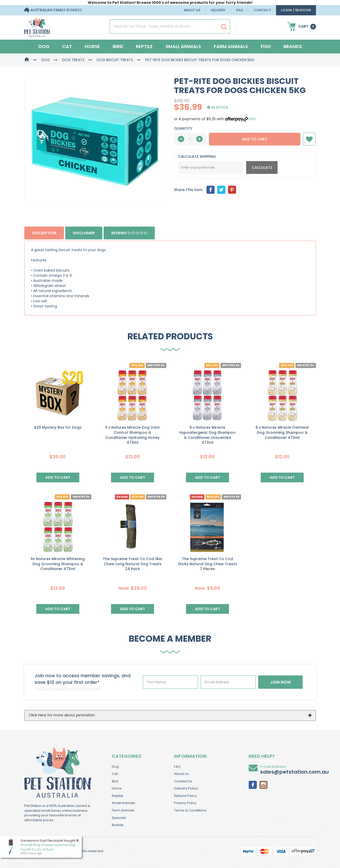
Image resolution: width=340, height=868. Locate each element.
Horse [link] (117, 788)
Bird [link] (115, 781)
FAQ (240, 10)
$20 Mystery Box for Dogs (58, 427)
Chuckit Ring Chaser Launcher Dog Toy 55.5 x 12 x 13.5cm (48, 847)
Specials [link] (119, 818)
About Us (192, 10)
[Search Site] (224, 27)
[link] (253, 784)
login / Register (296, 10)
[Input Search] (164, 26)
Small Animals (183, 46)
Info (253, 119)
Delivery (218, 10)
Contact (262, 10)
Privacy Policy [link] (185, 803)
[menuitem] (211, 190)
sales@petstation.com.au (294, 772)
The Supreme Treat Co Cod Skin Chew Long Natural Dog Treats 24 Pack (133, 564)
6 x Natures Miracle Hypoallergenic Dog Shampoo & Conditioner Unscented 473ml (207, 435)
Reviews (129, 233)
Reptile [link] (118, 796)
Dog (44, 46)
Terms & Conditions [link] (190, 810)
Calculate (262, 168)
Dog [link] (115, 767)
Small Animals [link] (123, 803)
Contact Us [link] (183, 781)
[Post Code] (211, 168)
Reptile (144, 46)
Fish (266, 46)
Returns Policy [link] (185, 796)
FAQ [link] (177, 767)
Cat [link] (115, 774)
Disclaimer (84, 233)
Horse (92, 46)
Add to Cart (255, 139)
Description (44, 233)
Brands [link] (118, 825)
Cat (67, 46)
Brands (293, 46)
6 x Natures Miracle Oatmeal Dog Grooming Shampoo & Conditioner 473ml (282, 432)
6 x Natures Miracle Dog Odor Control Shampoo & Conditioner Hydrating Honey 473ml (133, 435)
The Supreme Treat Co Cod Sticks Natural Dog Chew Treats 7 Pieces (207, 564)
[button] (309, 139)
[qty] (190, 139)
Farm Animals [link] (123, 810)
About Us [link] (181, 774)
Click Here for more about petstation (62, 715)
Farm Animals (231, 46)
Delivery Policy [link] (186, 788)
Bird (118, 46)
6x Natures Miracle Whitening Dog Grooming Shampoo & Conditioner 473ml (58, 564)
